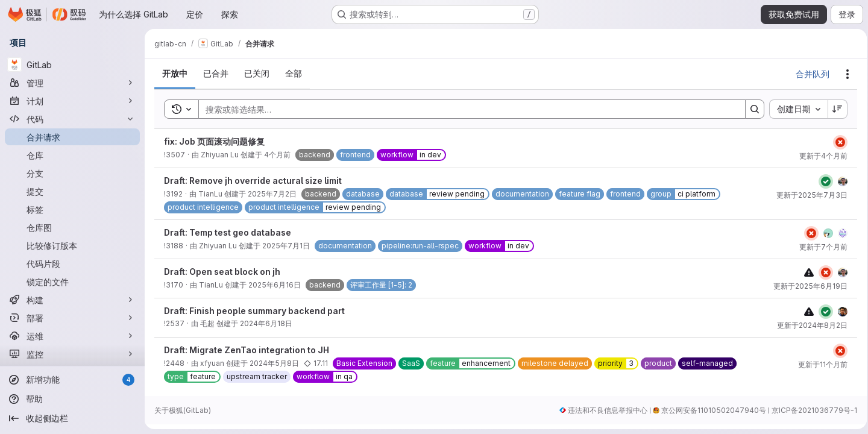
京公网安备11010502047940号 (710, 410)
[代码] (72, 119)
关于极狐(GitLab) (183, 410)
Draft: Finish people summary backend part (254, 311)
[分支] (72, 173)
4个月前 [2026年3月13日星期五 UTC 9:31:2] (277, 155)
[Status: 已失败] (837, 142)
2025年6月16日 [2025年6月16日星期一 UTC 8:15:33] (275, 285)
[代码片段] (72, 263)
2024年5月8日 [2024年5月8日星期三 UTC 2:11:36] (274, 363)
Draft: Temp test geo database (228, 232)
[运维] (72, 336)
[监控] (72, 354)
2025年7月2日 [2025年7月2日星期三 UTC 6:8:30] (272, 194)
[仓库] (72, 155)
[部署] (72, 318)
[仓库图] (72, 227)
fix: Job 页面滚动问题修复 (214, 141)
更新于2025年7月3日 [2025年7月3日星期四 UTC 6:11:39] (808, 195)
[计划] (72, 101)
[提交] (72, 191)
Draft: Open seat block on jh (222, 272)
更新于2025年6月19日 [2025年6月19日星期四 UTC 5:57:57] (807, 286)
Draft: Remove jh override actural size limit (253, 181)
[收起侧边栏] (72, 418)
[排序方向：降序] (834, 109)
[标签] (72, 209)
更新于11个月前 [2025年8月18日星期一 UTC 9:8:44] (819, 364)
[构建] (72, 300)
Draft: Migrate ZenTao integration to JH (247, 350)
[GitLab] (72, 64)
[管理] (72, 83)
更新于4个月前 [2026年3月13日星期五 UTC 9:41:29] (820, 156)
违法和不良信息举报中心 (604, 410)
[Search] (464, 109)
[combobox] (795, 109)
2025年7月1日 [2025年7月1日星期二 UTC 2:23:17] (286, 246)
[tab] (175, 74)
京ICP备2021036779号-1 (811, 410)
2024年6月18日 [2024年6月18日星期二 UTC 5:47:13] (266, 323)
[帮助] (72, 399)
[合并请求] (72, 137)
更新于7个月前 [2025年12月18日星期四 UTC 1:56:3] (820, 247)
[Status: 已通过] (822, 181)
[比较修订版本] (72, 245)
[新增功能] (72, 380)
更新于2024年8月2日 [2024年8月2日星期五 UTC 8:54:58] (809, 325)
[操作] (844, 74)
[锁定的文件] (72, 281)
